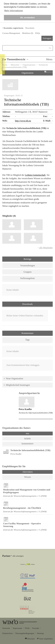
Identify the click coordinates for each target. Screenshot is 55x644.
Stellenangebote (28, 278)
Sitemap (40, 633)
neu (28, 433)
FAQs (38, 33)
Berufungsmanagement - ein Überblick (22, 508)
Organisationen (29, 65)
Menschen (15, 65)
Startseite (6, 628)
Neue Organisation (15, 378)
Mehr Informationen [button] (14, 11)
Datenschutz (7, 633)
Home (5, 65)
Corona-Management (11, 33)
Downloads (28, 304)
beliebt (27, 439)
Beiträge (28, 259)
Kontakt (36, 628)
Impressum (17, 628)
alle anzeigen (18, 556)
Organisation (28, 73)
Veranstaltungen (28, 266)
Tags (28, 340)
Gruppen (28, 272)
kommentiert (28, 444)
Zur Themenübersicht (14, 59)
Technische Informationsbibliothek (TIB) (36, 413)
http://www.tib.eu (23, 121)
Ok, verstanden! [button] (28, 18)
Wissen (28, 477)
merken (50, 72)
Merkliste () (28, 33)
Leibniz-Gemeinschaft (35, 175)
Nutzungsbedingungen (25, 633)
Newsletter (30, 28)
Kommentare (28, 333)
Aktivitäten (34, 472)
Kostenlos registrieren (13, 28)
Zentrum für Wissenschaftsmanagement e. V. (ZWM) (25, 496)
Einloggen (47, 38)
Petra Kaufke (25, 409)
